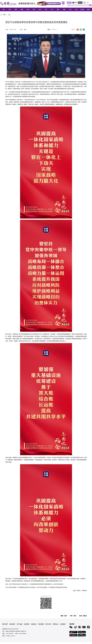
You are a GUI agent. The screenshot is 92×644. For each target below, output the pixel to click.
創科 (40, 9)
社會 (70, 9)
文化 (52, 9)
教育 (58, 9)
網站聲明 (12, 624)
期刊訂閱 (48, 624)
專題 (88, 9)
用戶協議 (19, 624)
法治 (46, 9)
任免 (76, 9)
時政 (10, 9)
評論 (28, 9)
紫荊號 (82, 9)
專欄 (22, 9)
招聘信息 (56, 624)
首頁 (4, 9)
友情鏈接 (63, 624)
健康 (64, 9)
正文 (9, 15)
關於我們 (5, 624)
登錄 (76, 3)
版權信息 (34, 624)
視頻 (16, 9)
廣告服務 (41, 624)
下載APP (80, 3)
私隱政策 (27, 624)
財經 (34, 9)
